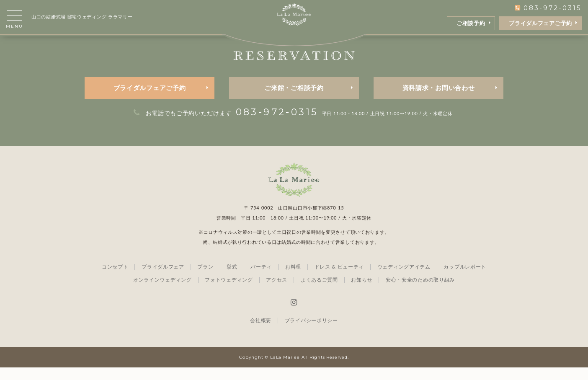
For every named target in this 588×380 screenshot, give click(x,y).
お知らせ (362, 292)
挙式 (232, 279)
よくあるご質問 (319, 292)
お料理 (293, 279)
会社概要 (261, 333)
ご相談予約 (471, 23)
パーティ (261, 279)
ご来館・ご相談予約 (294, 100)
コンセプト (115, 279)
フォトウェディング (229, 292)
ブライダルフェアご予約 (540, 23)
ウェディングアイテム (404, 279)
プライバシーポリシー (311, 333)
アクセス (277, 292)
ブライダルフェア (163, 279)
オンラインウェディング (162, 292)
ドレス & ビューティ (339, 279)
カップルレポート (465, 279)
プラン (205, 279)
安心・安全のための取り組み (420, 292)
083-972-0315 (548, 8)
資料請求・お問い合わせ (439, 100)
